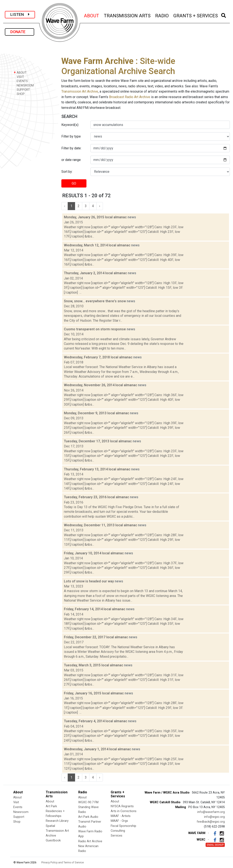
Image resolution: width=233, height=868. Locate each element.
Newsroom (21, 812)
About (18, 797)
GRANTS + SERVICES (196, 15)
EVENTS (21, 81)
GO (74, 183)
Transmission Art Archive (80, 91)
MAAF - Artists (121, 816)
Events (18, 807)
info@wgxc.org (214, 817)
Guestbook (53, 840)
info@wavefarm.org (211, 812)
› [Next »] (100, 206)
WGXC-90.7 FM (88, 802)
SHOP (19, 94)
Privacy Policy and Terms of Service (63, 862)
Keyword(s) (70, 125)
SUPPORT (22, 90)
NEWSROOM (24, 85)
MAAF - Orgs (119, 821)
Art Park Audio (88, 817)
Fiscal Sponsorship (123, 826)
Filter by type (71, 136)
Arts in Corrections (124, 811)
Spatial (50, 826)
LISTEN (20, 14)
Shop (17, 822)
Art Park (51, 806)
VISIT (19, 77)
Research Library (57, 821)
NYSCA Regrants (122, 806)
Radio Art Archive (90, 841)
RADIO (162, 15)
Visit (16, 802)
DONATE (20, 32)
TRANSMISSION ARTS (127, 15)
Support (19, 817)
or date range (71, 160)
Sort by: (67, 172)
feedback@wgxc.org (211, 822)
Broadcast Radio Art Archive (130, 97)
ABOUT (92, 15)
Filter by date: (71, 148)
